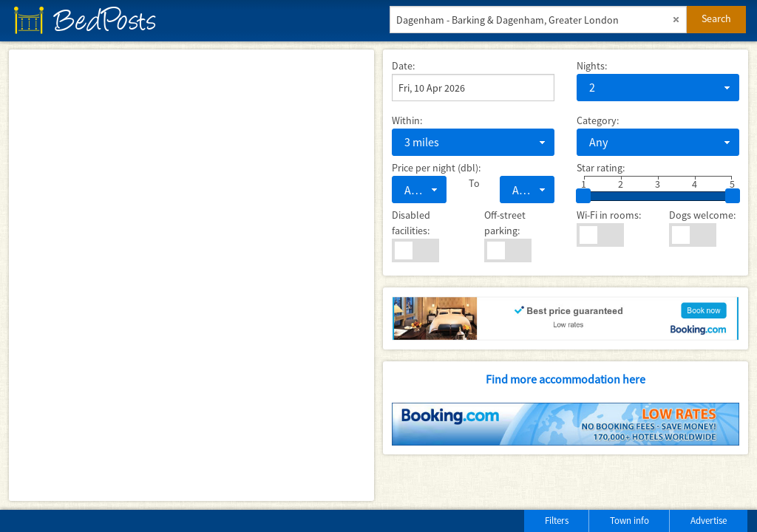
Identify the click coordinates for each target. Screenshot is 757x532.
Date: (403, 66)
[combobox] (658, 88)
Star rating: (601, 168)
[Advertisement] (184, 518)
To (473, 183)
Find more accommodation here (566, 379)
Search (716, 18)
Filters (557, 521)
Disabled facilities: (411, 223)
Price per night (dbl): (436, 168)
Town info (629, 521)
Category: (598, 120)
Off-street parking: (505, 223)
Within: (407, 120)
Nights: (592, 66)
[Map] (191, 275)
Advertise (709, 521)
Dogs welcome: (702, 215)
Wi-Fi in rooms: (609, 215)
